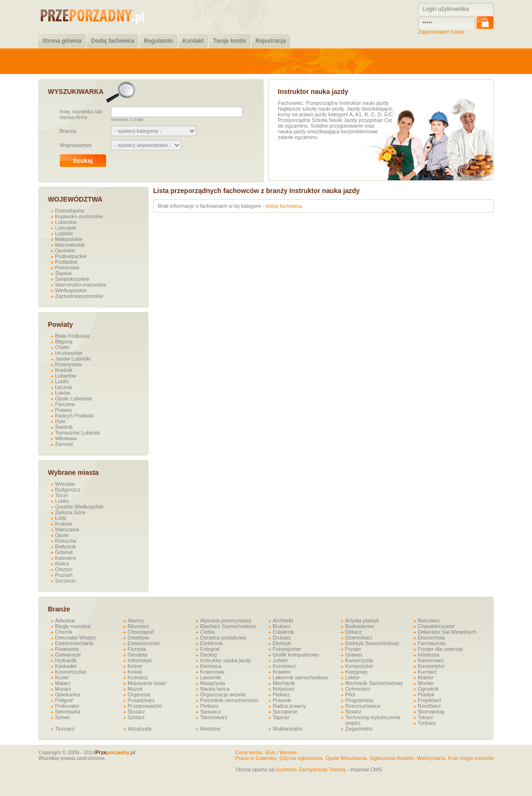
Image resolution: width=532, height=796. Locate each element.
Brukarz (282, 626)
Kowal (135, 672)
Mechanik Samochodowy (374, 683)
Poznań (64, 575)
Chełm (63, 347)
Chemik (64, 632)
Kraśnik (64, 370)
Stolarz (353, 712)
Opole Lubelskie (74, 398)
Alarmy (136, 620)
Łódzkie (64, 233)
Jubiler (280, 660)
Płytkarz (209, 706)
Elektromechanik (74, 643)
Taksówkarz (214, 717)
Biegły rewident (73, 626)
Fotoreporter (287, 649)
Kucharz (427, 672)
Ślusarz (136, 712)
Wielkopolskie (71, 290)
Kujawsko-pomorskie (79, 216)
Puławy (63, 410)
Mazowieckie (70, 245)
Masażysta (213, 683)
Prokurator (67, 706)
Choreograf (141, 632)
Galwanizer (68, 655)
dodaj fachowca (284, 206)
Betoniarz (429, 620)
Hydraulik (66, 660)
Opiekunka (68, 694)
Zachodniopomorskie (79, 296)
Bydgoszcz (68, 490)
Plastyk (426, 694)
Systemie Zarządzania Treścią (310, 769)
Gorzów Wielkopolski (79, 507)
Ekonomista (431, 638)
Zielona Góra (70, 512)
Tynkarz (427, 723)
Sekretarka (68, 712)
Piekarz (281, 694)
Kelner (135, 666)
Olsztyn (64, 569)
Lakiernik (211, 677)
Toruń (62, 495)
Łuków (63, 393)
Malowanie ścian (147, 683)
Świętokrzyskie (72, 279)
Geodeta (138, 655)
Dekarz (353, 632)
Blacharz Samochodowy (228, 626)
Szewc (63, 717)
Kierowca (211, 666)
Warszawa (67, 529)
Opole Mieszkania (346, 758)
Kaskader (66, 666)
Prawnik (282, 700)
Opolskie (65, 250)
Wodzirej (210, 729)
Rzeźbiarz (429, 706)
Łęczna (63, 387)
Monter (426, 683)
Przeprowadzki (145, 706)
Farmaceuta (432, 643)
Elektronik (211, 643)
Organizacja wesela (223, 694)
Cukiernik (284, 632)
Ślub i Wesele (281, 752)
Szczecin (65, 581)
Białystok (65, 546)
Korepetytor (431, 666)
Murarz (63, 689)
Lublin (62, 381)
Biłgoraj (64, 342)
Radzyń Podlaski (74, 416)
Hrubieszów (69, 353)
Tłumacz (65, 729)
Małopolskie (69, 239)
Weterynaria (431, 758)
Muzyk (135, 689)
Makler (426, 677)
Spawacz (211, 712)
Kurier (62, 677)
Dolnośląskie (70, 211)
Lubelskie (66, 222)
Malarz (63, 683)
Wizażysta (139, 729)
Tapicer (281, 717)
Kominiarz (284, 666)
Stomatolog (431, 712)
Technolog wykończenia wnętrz (373, 720)
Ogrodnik (428, 689)
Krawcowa (212, 672)
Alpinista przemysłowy (226, 620)
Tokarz (425, 717)
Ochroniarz (358, 689)
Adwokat (65, 620)
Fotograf (210, 649)
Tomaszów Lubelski (78, 433)
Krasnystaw (69, 364)
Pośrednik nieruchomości (229, 700)
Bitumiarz (138, 626)
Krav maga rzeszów (471, 758)
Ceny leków (248, 752)
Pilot (350, 694)
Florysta (137, 649)
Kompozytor (359, 666)
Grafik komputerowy (296, 655)
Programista (359, 700)
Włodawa (66, 438)
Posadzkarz (141, 700)
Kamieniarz (431, 660)
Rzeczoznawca (363, 706)
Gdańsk (64, 552)
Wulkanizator (288, 729)
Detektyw (138, 638)
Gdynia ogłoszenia (301, 758)
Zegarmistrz (359, 729)
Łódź (61, 518)
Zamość (64, 444)
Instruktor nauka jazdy (226, 660)
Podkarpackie (71, 256)
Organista (139, 694)
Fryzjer (353, 649)
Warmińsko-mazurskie (81, 285)
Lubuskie (65, 228)
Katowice (66, 558)
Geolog (208, 655)
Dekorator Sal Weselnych (447, 632)
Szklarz (136, 717)
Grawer (354, 655)
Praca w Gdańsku (256, 758)
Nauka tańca (215, 689)
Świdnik (64, 427)
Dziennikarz (359, 638)
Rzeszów (66, 541)
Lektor (353, 677)
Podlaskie (66, 262)
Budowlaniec (360, 626)
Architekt (283, 620)
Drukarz (282, 638)
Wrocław (65, 484)
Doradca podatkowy (223, 638)
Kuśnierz (138, 677)
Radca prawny (289, 706)
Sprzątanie (285, 712)
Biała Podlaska (72, 336)
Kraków (64, 524)
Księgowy (356, 672)
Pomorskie (67, 268)
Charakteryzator (436, 626)
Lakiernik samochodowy (300, 677)
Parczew (65, 404)
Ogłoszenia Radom (392, 758)
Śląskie (63, 273)
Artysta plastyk (362, 620)
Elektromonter (144, 643)
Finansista (67, 649)
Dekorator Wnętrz (75, 638)
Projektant (430, 700)
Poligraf (64, 700)
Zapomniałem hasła (441, 32)
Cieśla (207, 632)
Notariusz (284, 689)
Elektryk (282, 643)
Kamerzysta (359, 660)
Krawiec (282, 672)
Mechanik (284, 683)
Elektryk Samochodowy (372, 643)
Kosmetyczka (70, 672)
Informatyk (140, 660)
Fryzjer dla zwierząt (440, 649)
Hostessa (429, 655)
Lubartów (66, 376)
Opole (62, 535)
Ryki (60, 421)
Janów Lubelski (73, 359)
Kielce (62, 564)
